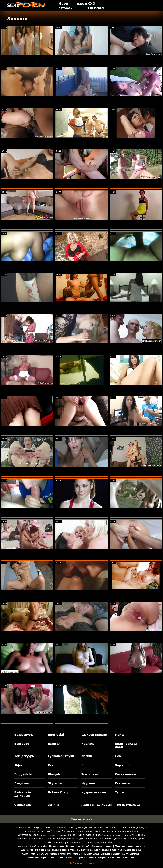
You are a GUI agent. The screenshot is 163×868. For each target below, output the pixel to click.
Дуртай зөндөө (28, 835)
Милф (120, 735)
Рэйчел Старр (59, 792)
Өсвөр (53, 765)
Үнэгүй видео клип (90, 827)
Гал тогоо (123, 783)
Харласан (89, 744)
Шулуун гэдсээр (94, 735)
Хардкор (39, 827)
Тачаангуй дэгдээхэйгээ (84, 835)
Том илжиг (90, 774)
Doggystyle (23, 774)
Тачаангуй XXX (81, 819)
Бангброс (22, 744)
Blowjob (54, 774)
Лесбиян (88, 756)
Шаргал (54, 744)
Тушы (120, 792)
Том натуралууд (128, 805)
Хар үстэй (123, 765)
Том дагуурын (25, 756)
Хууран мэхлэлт (94, 792)
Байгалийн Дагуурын (23, 794)
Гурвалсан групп (61, 756)
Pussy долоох (126, 774)
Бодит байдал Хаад (126, 745)
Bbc (84, 765)
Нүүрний (88, 783)
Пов (118, 756)
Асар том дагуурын (97, 805)
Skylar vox (56, 783)
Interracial (56, 735)
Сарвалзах (23, 805)
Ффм (18, 765)
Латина (54, 805)
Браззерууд (24, 735)
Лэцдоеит (22, 783)
